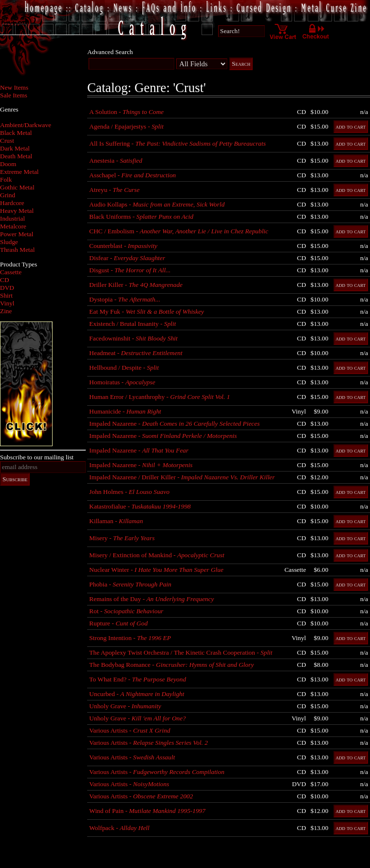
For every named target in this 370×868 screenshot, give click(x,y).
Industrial (12, 218)
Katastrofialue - (140, 506)
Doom (8, 164)
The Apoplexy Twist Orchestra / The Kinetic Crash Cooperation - (181, 652)
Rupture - (118, 623)
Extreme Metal (19, 172)
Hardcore (12, 203)
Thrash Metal (17, 250)
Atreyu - (114, 190)
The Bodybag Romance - (171, 665)
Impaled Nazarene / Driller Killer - (182, 477)
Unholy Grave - (125, 706)
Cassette (11, 272)
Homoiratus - (122, 382)
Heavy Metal (17, 211)
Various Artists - (129, 730)
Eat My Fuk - (147, 311)
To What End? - (138, 679)
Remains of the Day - (151, 599)
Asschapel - (132, 175)
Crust (7, 141)
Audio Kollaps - (157, 204)
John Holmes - (129, 492)
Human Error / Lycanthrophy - (159, 397)
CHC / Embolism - (179, 231)
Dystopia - (125, 299)
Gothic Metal (17, 187)
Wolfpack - (119, 828)
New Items (14, 87)
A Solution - (126, 112)
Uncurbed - (137, 694)
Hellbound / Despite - (124, 368)
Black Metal (16, 133)
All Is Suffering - (177, 143)
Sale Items (14, 95)
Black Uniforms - (141, 217)
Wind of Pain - (147, 811)
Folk (6, 179)
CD (5, 280)
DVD (7, 288)
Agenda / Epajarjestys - (126, 126)
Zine (6, 311)
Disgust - (130, 270)
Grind (8, 195)
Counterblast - (123, 246)
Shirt (6, 295)
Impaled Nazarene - (174, 424)
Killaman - (116, 521)
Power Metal (17, 234)
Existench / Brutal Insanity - (132, 324)
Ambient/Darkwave (26, 125)
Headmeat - (136, 353)
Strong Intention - (130, 638)
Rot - (126, 611)
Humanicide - (125, 411)
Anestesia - (116, 160)
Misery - (122, 538)
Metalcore (13, 226)
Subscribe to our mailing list (37, 457)
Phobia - (130, 584)
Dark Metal (15, 148)
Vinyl (7, 303)
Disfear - (127, 258)
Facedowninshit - (133, 338)
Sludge (9, 242)
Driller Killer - (136, 285)
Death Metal (16, 156)
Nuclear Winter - (156, 570)
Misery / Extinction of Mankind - (157, 555)
